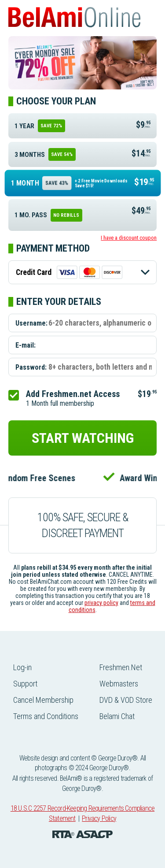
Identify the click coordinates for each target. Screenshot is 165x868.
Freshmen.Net (121, 667)
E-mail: (26, 345)
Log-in (22, 667)
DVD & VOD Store (126, 700)
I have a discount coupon (129, 238)
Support (25, 684)
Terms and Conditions (46, 716)
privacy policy (101, 603)
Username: (31, 323)
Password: (31, 367)
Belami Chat (117, 716)
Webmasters (119, 684)
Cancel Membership (43, 700)
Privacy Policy (99, 818)
